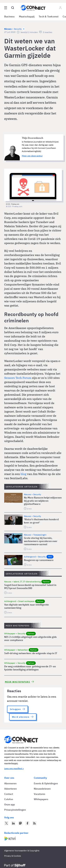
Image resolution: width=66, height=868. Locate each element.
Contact (9, 794)
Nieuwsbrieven (42, 789)
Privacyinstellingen (15, 810)
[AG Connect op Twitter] (6, 823)
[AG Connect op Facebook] (27, 823)
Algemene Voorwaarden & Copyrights (22, 851)
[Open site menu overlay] (6, 8)
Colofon (9, 799)
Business (10, 16)
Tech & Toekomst (49, 16)
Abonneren (10, 783)
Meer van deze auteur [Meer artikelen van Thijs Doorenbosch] (32, 156)
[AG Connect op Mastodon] (20, 823)
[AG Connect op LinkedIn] (13, 823)
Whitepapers (41, 799)
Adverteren (10, 789)
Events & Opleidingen (46, 783)
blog (23, 474)
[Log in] (60, 8)
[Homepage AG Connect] (33, 8)
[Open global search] (13, 8)
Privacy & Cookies (13, 856)
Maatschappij (27, 16)
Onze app (10, 804)
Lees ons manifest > (14, 768)
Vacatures (40, 794)
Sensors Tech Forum (18, 378)
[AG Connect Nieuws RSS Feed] (34, 823)
